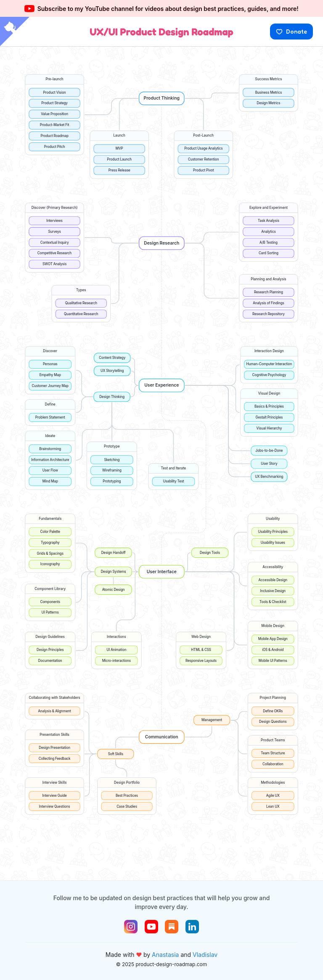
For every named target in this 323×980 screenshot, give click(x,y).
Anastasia (165, 955)
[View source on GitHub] (15, 32)
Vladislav (205, 955)
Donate (291, 31)
